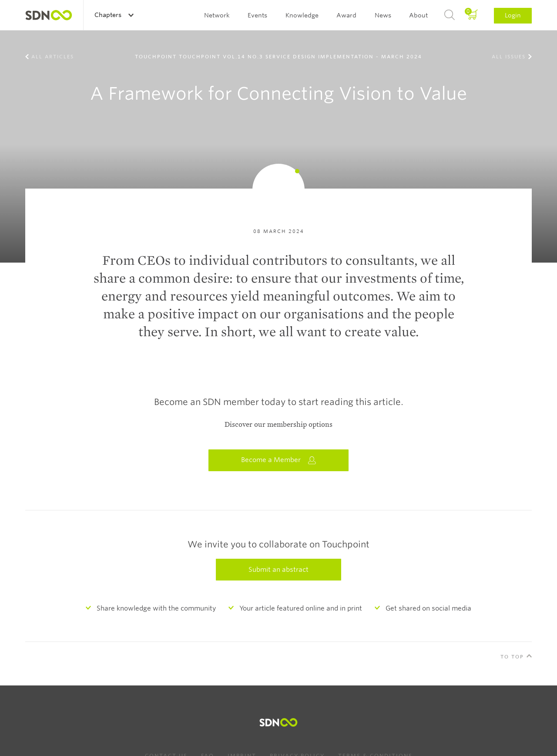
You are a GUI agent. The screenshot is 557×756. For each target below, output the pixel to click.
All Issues (509, 57)
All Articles (53, 57)
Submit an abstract (278, 570)
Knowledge (302, 15)
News (383, 15)
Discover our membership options (278, 425)
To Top (512, 657)
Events (257, 15)
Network (217, 15)
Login (513, 15)
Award (346, 15)
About (418, 15)
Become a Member (278, 460)
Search (450, 15)
